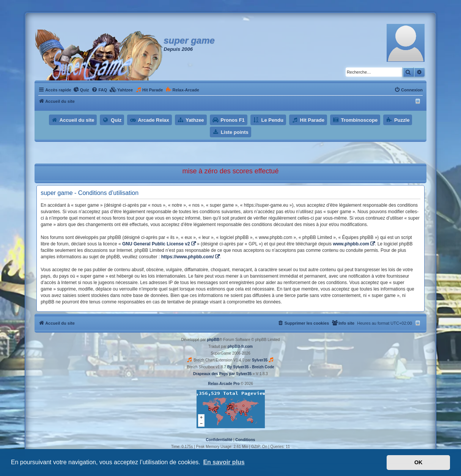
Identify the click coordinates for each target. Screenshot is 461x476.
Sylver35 (260, 360)
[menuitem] (81, 90)
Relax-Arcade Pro (224, 384)
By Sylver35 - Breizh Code (251, 367)
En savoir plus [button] (224, 462)
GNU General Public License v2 (156, 244)
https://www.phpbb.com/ (188, 257)
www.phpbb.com (351, 244)
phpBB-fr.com (240, 346)
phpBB (213, 340)
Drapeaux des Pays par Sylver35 (222, 374)
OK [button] (419, 462)
